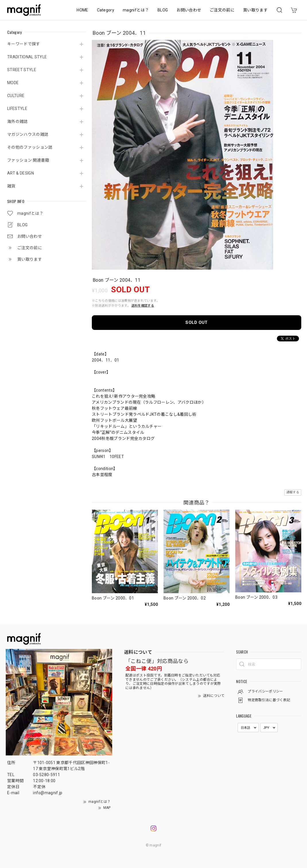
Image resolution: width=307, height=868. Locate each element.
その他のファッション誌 (30, 147)
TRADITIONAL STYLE (27, 57)
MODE (13, 83)
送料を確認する (143, 306)
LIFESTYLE (17, 109)
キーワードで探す (24, 44)
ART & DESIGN (21, 173)
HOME (82, 10)
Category (106, 10)
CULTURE (16, 96)
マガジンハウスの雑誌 (28, 134)
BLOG (163, 10)
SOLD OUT (197, 322)
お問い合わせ (189, 10)
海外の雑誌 (18, 121)
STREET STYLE (22, 70)
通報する (293, 492)
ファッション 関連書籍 (28, 160)
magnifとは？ (136, 10)
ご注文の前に (222, 10)
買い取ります (255, 10)
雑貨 (11, 186)
